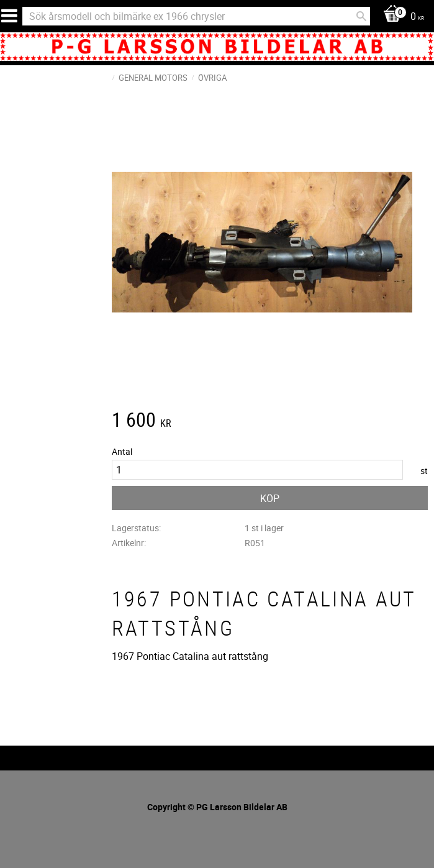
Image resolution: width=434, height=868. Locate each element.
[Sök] (361, 16)
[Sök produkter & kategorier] (196, 16)
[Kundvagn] (400, 17)
